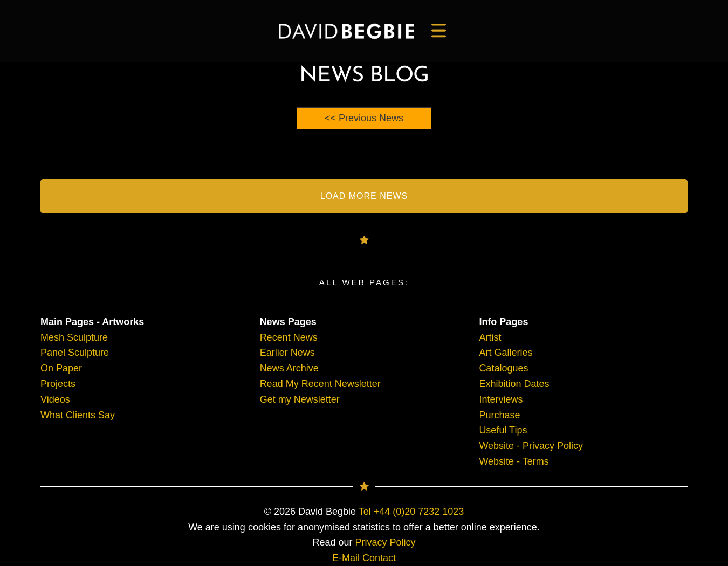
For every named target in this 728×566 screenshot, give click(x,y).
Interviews (501, 399)
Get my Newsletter (300, 399)
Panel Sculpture (75, 353)
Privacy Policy (386, 542)
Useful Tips (503, 430)
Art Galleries (506, 353)
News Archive (289, 368)
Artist (490, 337)
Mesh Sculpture (74, 337)
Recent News (289, 337)
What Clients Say (78, 415)
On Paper (61, 368)
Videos (55, 399)
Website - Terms (514, 461)
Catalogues (503, 368)
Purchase (499, 415)
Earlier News (287, 353)
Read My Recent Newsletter (320, 384)
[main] (346, 31)
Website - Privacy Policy (531, 446)
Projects (58, 384)
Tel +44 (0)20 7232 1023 (411, 512)
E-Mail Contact (364, 558)
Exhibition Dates (514, 384)
